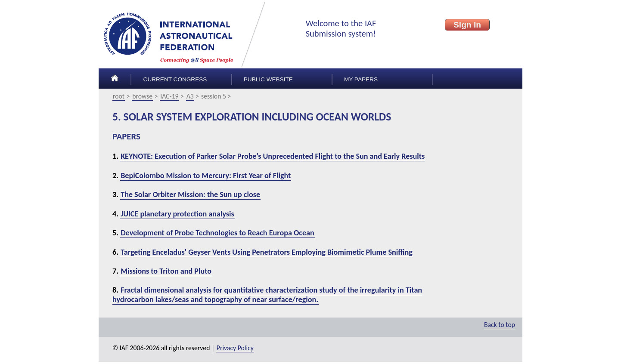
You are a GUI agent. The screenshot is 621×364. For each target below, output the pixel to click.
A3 (190, 96)
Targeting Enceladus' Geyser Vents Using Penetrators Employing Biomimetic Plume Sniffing (267, 252)
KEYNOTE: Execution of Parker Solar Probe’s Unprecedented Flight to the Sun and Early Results (273, 156)
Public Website (268, 79)
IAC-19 (169, 96)
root (119, 96)
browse (142, 96)
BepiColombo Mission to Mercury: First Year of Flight (206, 176)
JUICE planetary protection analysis (177, 214)
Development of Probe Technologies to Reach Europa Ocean (217, 233)
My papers (361, 79)
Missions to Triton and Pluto (166, 271)
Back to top (500, 325)
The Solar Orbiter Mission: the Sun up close (190, 194)
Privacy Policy (235, 348)
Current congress (175, 79)
